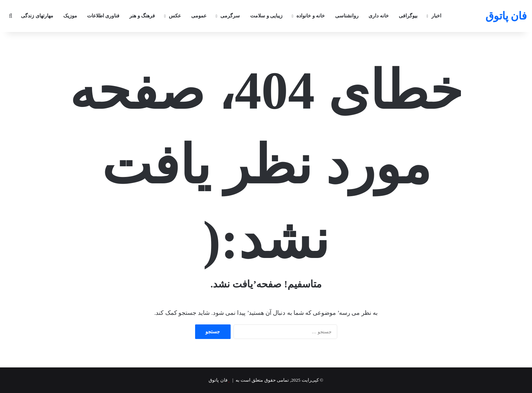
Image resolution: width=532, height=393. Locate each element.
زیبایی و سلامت (266, 16)
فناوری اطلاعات (103, 16)
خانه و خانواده (311, 16)
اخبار (436, 16)
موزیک (70, 16)
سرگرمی (230, 16)
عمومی (199, 16)
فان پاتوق (218, 380)
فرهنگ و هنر (142, 16)
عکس (175, 16)
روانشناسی (347, 16)
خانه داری (379, 16)
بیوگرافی (408, 16)
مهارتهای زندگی (37, 16)
